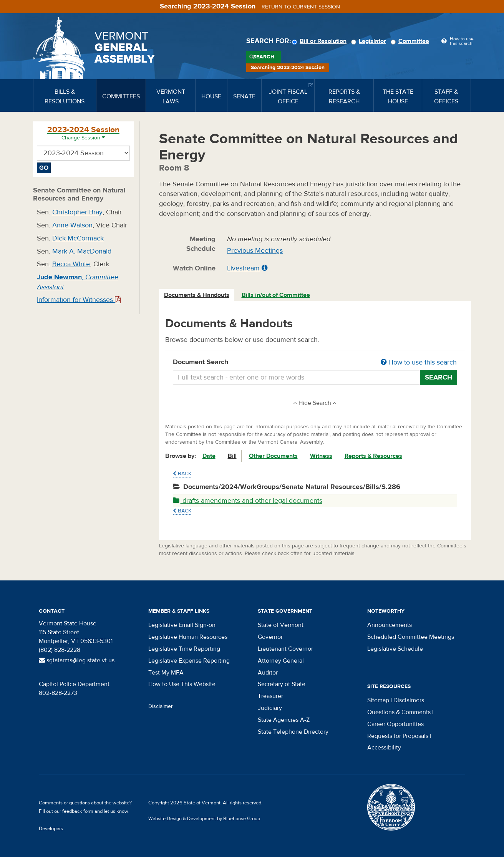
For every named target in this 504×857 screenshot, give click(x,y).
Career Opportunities (395, 724)
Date (209, 456)
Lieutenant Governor (285, 649)
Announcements (390, 625)
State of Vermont (281, 625)
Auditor (268, 673)
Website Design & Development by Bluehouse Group (204, 819)
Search (264, 57)
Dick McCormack (78, 238)
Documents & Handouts (197, 295)
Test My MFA (166, 673)
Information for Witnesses (79, 300)
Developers (51, 829)
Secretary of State (282, 684)
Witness (321, 456)
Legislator (370, 41)
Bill (232, 456)
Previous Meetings (255, 251)
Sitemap (378, 700)
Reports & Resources (373, 456)
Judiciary (270, 708)
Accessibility (384, 748)
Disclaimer (161, 706)
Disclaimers (409, 700)
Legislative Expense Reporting (189, 661)
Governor (270, 637)
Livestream (243, 268)
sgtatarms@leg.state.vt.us (77, 660)
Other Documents (273, 456)
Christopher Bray (77, 212)
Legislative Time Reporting (184, 649)
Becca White (71, 264)
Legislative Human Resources (188, 637)
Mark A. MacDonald (82, 251)
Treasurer (270, 696)
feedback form (78, 811)
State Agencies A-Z (284, 720)
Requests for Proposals (398, 736)
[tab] (197, 295)
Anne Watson (72, 225)
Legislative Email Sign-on (182, 625)
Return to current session (301, 7)
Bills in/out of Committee (276, 295)
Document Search (315, 363)
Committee (411, 41)
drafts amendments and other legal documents (248, 501)
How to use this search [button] (419, 362)
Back (182, 474)
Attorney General (281, 661)
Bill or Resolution (320, 41)
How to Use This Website (182, 684)
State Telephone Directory (293, 732)
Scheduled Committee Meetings (411, 637)
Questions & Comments (399, 712)
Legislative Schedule (395, 649)
